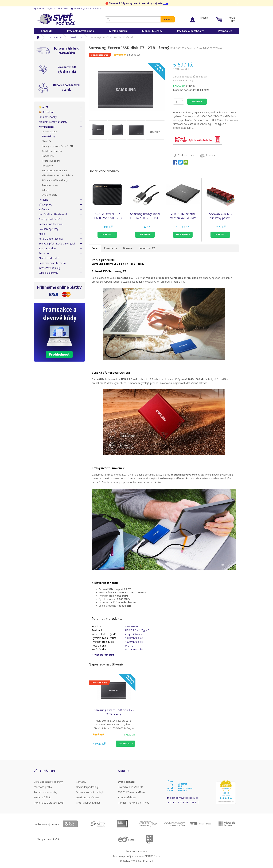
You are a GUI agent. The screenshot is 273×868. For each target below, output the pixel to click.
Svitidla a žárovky (48, 273)
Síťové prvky (45, 205)
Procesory (47, 166)
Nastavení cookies (137, 851)
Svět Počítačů (56, 19)
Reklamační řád (42, 797)
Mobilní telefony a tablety (53, 122)
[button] (107, 235)
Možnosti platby (43, 787)
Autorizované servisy (45, 792)
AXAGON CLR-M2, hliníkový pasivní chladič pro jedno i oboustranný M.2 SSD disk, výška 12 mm (220, 216)
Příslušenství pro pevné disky (57, 175)
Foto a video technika (51, 239)
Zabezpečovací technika (52, 263)
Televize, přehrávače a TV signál (57, 244)
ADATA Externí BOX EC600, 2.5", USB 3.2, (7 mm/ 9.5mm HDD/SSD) (107, 216)
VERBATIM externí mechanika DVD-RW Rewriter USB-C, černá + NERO (183, 216)
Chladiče (46, 141)
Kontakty (47, 31)
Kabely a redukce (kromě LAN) (58, 146)
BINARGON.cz (152, 856)
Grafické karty (49, 131)
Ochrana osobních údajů (90, 792)
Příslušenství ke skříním (54, 170)
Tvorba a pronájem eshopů (128, 856)
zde (166, 3)
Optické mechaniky (52, 151)
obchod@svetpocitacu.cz (184, 798)
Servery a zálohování (50, 219)
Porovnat (211, 155)
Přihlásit (203, 18)
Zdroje (45, 190)
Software (44, 209)
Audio (42, 234)
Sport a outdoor (48, 248)
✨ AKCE (44, 107)
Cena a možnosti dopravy (48, 782)
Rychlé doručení (118, 31)
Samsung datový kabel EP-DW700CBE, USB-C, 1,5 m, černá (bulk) (145, 216)
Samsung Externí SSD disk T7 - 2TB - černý (114, 712)
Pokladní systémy (48, 229)
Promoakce (225, 31)
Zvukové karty (50, 195)
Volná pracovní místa (88, 797)
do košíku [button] (107, 235)
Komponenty (54, 37)
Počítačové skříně (51, 161)
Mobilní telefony (152, 31)
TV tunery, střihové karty (55, 180)
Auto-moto (45, 253)
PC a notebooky (48, 117)
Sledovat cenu (186, 155)
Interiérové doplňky (50, 268)
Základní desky (50, 185)
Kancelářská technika (51, 224)
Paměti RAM (48, 156)
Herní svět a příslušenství (53, 214)
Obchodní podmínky (87, 787)
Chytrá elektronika (49, 258)
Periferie (43, 200)
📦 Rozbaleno (46, 112)
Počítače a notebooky (190, 31)
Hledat (168, 20)
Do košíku (196, 102)
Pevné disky (76, 37)
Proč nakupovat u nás (80, 31)
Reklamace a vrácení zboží (49, 803)
